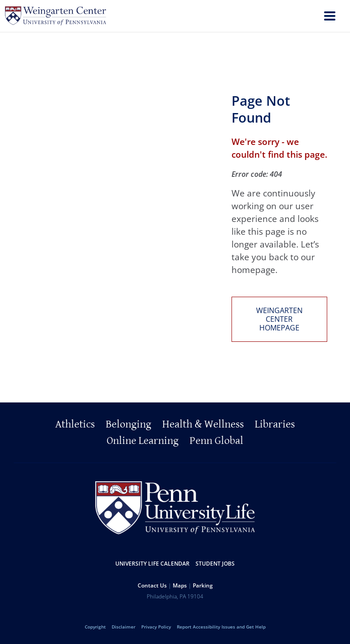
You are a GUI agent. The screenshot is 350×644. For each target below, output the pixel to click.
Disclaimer (124, 627)
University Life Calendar (152, 564)
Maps (180, 585)
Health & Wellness (203, 424)
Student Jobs (215, 564)
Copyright (95, 627)
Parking (203, 585)
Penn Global (216, 441)
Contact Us (152, 585)
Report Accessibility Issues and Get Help (221, 627)
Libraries (275, 424)
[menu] (330, 17)
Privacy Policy (156, 627)
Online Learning (143, 441)
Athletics (75, 424)
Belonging (129, 424)
